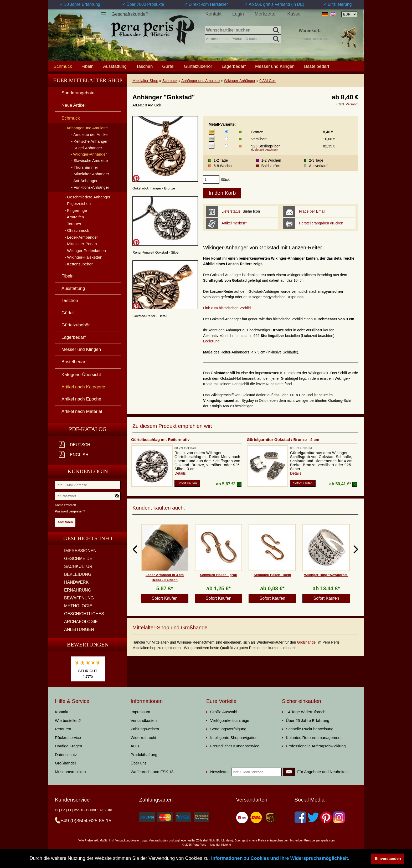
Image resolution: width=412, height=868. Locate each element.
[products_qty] (211, 179)
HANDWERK (76, 582)
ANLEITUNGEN (79, 630)
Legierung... (213, 341)
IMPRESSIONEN (80, 551)
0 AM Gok (267, 81)
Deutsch (80, 445)
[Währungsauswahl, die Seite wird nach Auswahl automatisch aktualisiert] (349, 14)
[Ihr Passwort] (88, 496)
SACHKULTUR (78, 566)
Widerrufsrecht (143, 738)
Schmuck (170, 81)
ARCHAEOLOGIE (81, 622)
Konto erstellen (65, 505)
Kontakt (213, 14)
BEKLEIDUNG (78, 574)
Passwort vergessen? (70, 511)
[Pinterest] (326, 817)
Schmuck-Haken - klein (272, 575)
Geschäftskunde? (130, 14)
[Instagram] (339, 817)
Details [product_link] (180, 473)
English (79, 455)
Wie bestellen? (68, 720)
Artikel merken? (234, 223)
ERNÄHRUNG (78, 590)
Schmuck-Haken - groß (219, 575)
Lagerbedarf (234, 66)
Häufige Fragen (68, 746)
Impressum (140, 712)
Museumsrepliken (70, 772)
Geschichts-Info (88, 538)
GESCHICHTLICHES (84, 614)
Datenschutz (66, 755)
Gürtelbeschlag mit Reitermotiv (160, 440)
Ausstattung (115, 66)
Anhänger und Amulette (200, 81)
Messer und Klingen (275, 66)
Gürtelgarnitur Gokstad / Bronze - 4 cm (283, 440)
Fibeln (87, 66)
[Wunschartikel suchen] (243, 30)
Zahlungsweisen (145, 729)
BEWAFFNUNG (79, 598)
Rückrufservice (68, 738)
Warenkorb (310, 31)
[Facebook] (300, 817)
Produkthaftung (144, 755)
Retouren (63, 729)
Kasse (294, 14)
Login (238, 14)
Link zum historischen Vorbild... (228, 308)
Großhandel (307, 642)
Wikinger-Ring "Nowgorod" (326, 575)
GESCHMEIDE (78, 559)
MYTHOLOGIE (78, 606)
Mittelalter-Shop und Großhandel (171, 628)
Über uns (139, 763)
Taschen (144, 66)
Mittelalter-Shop (145, 81)
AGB (135, 746)
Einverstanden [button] (388, 859)
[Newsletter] (289, 772)
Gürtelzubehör (198, 66)
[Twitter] (313, 817)
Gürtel (168, 66)
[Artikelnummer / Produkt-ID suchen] (243, 38)
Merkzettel (266, 14)
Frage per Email (312, 211)
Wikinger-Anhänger (240, 81)
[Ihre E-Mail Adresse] (88, 485)
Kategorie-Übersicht (81, 375)
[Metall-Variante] (226, 132)
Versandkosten (144, 720)
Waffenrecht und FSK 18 (152, 772)
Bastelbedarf (316, 66)
